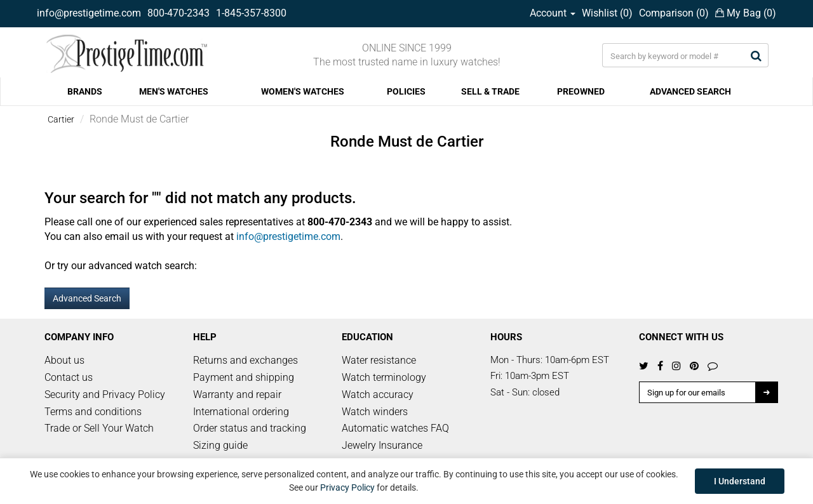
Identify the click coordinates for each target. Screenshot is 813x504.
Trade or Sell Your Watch (99, 428)
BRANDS (85, 91)
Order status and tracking (250, 428)
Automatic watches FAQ (395, 428)
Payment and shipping (244, 377)
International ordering (241, 412)
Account (553, 13)
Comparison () (674, 13)
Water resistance (379, 360)
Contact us (69, 377)
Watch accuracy (378, 395)
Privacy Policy (347, 487)
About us (64, 360)
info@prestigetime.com (89, 13)
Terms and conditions (93, 412)
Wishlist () (607, 13)
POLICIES (406, 91)
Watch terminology (384, 377)
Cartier (61, 119)
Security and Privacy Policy (105, 395)
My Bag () (746, 13)
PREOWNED (581, 91)
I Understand (740, 481)
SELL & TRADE (490, 91)
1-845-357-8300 (251, 13)
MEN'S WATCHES (174, 91)
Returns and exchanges (245, 360)
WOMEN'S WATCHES (303, 91)
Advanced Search (87, 298)
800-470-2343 (178, 13)
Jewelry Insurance (382, 445)
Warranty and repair (237, 395)
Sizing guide (220, 445)
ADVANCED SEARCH (690, 91)
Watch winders (375, 412)
